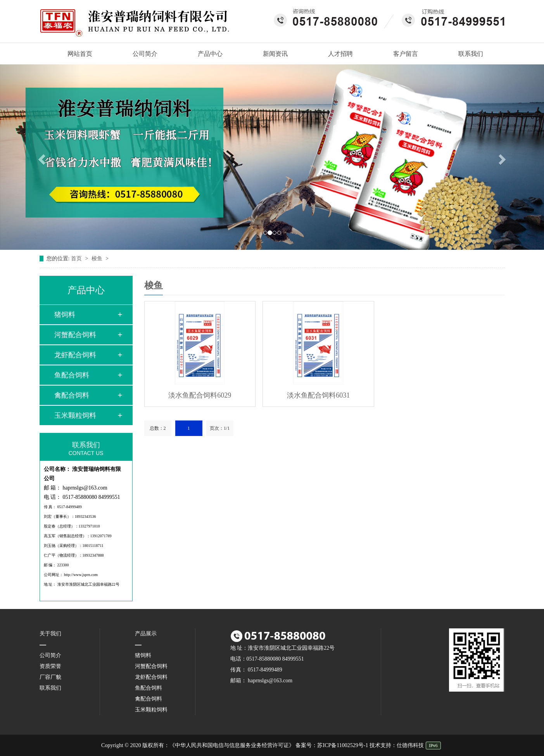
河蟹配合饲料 (75, 335)
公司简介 (145, 54)
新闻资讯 (275, 54)
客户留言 (406, 54)
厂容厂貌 (50, 677)
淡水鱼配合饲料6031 (318, 395)
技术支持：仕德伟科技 (397, 745)
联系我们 (471, 54)
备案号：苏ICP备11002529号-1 (332, 745)
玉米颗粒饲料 (75, 415)
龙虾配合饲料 (75, 355)
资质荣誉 (50, 666)
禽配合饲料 (72, 395)
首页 (77, 259)
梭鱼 (98, 259)
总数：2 (158, 428)
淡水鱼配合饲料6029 (200, 395)
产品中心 (210, 54)
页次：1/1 (220, 428)
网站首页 (76, 54)
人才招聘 (340, 54)
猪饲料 (65, 315)
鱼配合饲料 (72, 375)
